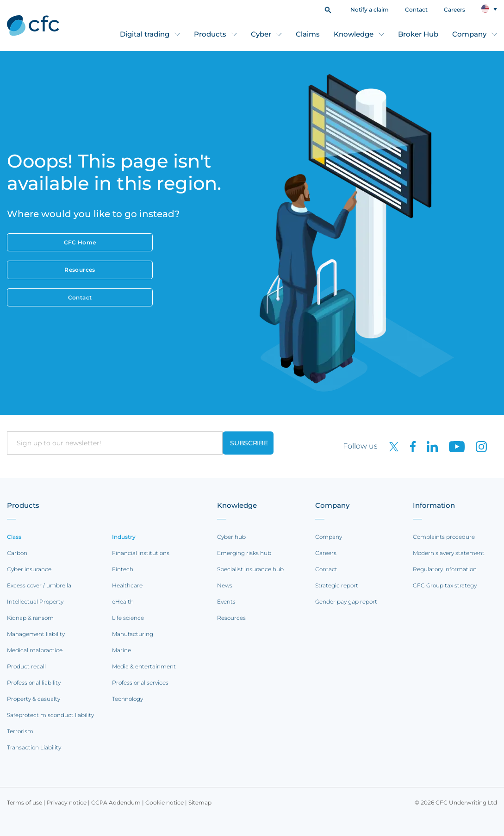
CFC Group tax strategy (445, 585)
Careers (454, 9)
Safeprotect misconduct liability (50, 715)
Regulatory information (445, 569)
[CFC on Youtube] (453, 446)
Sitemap (200, 802)
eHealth (123, 602)
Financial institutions (141, 553)
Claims (308, 34)
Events (226, 602)
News (225, 585)
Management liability (36, 634)
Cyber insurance (29, 569)
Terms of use (25, 802)
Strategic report (337, 585)
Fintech (123, 569)
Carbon (17, 553)
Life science (128, 618)
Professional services (140, 683)
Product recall (26, 666)
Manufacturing (133, 634)
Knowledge (354, 34)
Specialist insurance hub (250, 569)
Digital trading (145, 34)
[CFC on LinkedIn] (429, 446)
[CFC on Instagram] (477, 446)
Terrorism (20, 731)
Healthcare (127, 585)
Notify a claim (370, 9)
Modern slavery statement (449, 553)
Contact (416, 9)
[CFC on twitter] (390, 446)
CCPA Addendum (116, 802)
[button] (328, 9)
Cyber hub (231, 537)
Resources (80, 270)
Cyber (261, 34)
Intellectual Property (35, 602)
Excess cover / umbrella (39, 585)
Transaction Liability (34, 747)
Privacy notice (67, 802)
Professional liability (34, 683)
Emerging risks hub (244, 553)
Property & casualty (34, 699)
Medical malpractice (35, 650)
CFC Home (80, 242)
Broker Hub (418, 34)
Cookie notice (165, 802)
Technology (128, 699)
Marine (121, 650)
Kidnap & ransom (30, 618)
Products (210, 34)
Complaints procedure (444, 537)
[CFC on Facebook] (409, 446)
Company (469, 34)
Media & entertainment (144, 666)
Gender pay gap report (346, 602)
